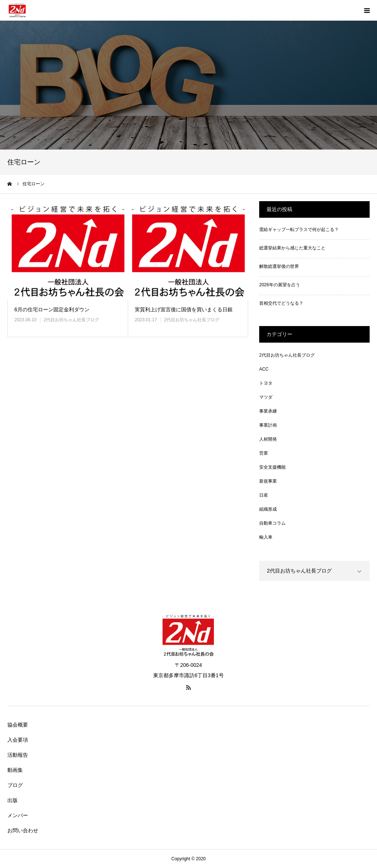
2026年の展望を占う (280, 285)
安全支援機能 (272, 467)
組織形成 (268, 509)
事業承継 (268, 411)
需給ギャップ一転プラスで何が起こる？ (299, 230)
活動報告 (18, 755)
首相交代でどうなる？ (281, 303)
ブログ (15, 785)
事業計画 (268, 425)
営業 (264, 453)
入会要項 (18, 740)
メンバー (18, 815)
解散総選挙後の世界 (279, 266)
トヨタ (266, 383)
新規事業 (268, 481)
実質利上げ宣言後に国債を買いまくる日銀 (184, 309)
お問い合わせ (23, 830)
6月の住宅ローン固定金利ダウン (52, 309)
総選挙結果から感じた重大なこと (292, 248)
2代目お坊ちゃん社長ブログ (71, 320)
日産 (264, 495)
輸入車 (266, 537)
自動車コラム (272, 523)
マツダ (266, 397)
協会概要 (18, 725)
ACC (264, 369)
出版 (13, 800)
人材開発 (268, 439)
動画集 (15, 770)
